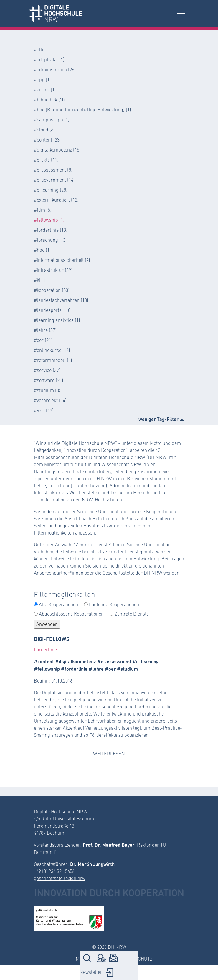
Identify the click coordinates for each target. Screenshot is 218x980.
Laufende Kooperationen (114, 604)
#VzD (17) (44, 410)
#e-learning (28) (51, 190)
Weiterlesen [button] (109, 753)
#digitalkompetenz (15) (57, 150)
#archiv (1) (45, 89)
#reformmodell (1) (53, 360)
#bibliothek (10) (50, 100)
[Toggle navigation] (181, 13)
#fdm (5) (43, 210)
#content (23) (47, 140)
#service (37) (47, 370)
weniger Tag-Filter (161, 419)
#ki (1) (40, 280)
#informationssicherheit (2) (62, 260)
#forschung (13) (50, 240)
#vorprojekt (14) (50, 400)
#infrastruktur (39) (53, 270)
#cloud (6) (44, 130)
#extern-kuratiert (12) (56, 200)
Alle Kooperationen (58, 604)
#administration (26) (55, 69)
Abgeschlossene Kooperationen (71, 614)
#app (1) (42, 79)
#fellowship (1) (49, 220)
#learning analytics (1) (57, 320)
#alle (39, 49)
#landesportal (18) (53, 310)
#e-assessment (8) (53, 170)
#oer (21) (43, 340)
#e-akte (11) (46, 160)
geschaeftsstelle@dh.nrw (60, 878)
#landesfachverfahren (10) (61, 300)
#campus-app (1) (52, 120)
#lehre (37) (45, 330)
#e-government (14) (54, 180)
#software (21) (49, 380)
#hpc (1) (42, 250)
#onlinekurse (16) (52, 350)
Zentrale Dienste (132, 614)
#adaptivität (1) (49, 59)
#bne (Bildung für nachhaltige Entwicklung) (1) (82, 110)
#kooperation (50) (52, 290)
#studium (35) (48, 390)
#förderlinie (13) (51, 230)
